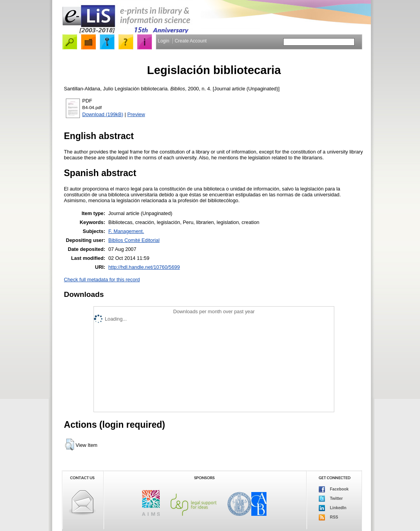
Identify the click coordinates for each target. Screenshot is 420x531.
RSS (328, 517)
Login (163, 41)
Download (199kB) (103, 114)
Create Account (191, 41)
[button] (70, 445)
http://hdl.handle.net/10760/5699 (144, 267)
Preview (136, 114)
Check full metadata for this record (102, 280)
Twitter (331, 499)
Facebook (334, 489)
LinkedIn (333, 508)
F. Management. (126, 231)
